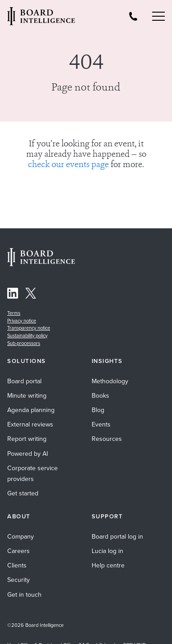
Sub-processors (24, 343)
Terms (14, 313)
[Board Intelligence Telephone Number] (133, 16)
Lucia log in (107, 551)
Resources (107, 439)
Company (21, 537)
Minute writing (27, 396)
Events (101, 424)
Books (100, 396)
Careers (19, 551)
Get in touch (24, 595)
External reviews (30, 424)
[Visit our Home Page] (41, 18)
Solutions (27, 361)
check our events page (68, 165)
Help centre (108, 565)
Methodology (110, 381)
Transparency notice (29, 328)
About (19, 517)
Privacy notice (22, 321)
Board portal (24, 381)
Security (19, 580)
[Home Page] (41, 264)
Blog (98, 410)
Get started (23, 493)
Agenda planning (31, 410)
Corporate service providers (33, 474)
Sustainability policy (27, 336)
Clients (17, 565)
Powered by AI (28, 454)
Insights (107, 361)
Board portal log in (117, 537)
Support (107, 517)
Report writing (27, 439)
